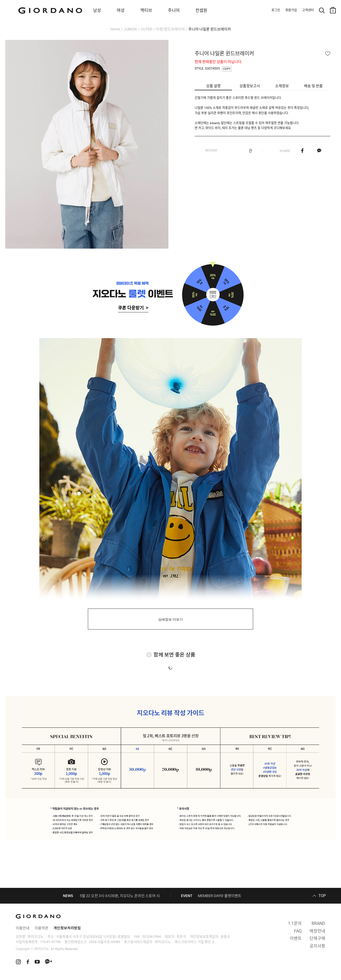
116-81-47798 (50, 942)
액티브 (146, 10)
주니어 (174, 10)
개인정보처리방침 (67, 928)
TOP (322, 896)
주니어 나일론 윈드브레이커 (210, 29)
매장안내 (317, 931)
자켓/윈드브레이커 (170, 29)
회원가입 (291, 10)
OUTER (146, 29)
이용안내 (23, 928)
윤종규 (225, 937)
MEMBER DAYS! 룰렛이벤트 (220, 896)
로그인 (276, 10)
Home (115, 29)
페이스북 (302, 151)
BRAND (318, 923)
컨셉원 (201, 10)
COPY (227, 69)
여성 (121, 10)
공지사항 (317, 946)
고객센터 (308, 10)
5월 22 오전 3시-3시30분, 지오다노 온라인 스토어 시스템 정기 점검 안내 (135, 896)
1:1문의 (295, 923)
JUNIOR (130, 29)
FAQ (298, 931)
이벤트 (296, 938)
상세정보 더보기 (171, 619)
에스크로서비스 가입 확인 (193, 942)
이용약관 (41, 928)
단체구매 (317, 938)
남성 (97, 10)
